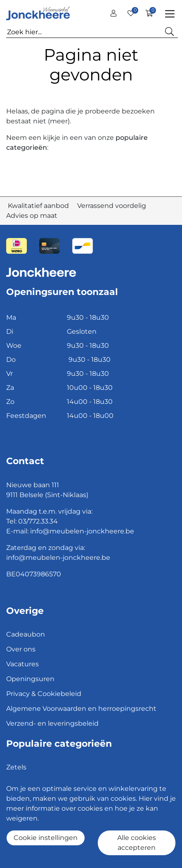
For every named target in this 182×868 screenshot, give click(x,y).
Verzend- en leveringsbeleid (52, 723)
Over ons (21, 649)
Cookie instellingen (46, 838)
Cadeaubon (26, 634)
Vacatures (22, 664)
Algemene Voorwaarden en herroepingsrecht (81, 709)
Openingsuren (30, 679)
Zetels (16, 767)
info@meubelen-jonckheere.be (82, 531)
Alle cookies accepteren (137, 843)
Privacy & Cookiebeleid (44, 694)
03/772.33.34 (38, 521)
